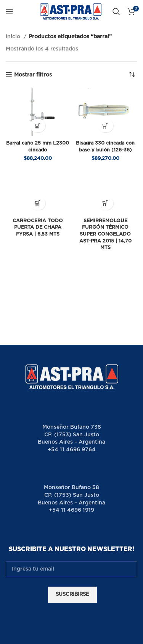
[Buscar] (116, 11)
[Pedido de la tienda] (132, 75)
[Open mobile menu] (10, 11)
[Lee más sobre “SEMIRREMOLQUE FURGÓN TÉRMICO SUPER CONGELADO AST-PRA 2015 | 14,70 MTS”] (105, 203)
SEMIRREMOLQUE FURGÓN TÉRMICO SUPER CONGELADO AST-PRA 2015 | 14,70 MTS (105, 234)
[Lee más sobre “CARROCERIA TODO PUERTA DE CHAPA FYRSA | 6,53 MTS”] (38, 203)
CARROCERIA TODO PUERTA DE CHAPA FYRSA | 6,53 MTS (38, 228)
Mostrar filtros (33, 75)
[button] (38, 126)
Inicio (14, 37)
